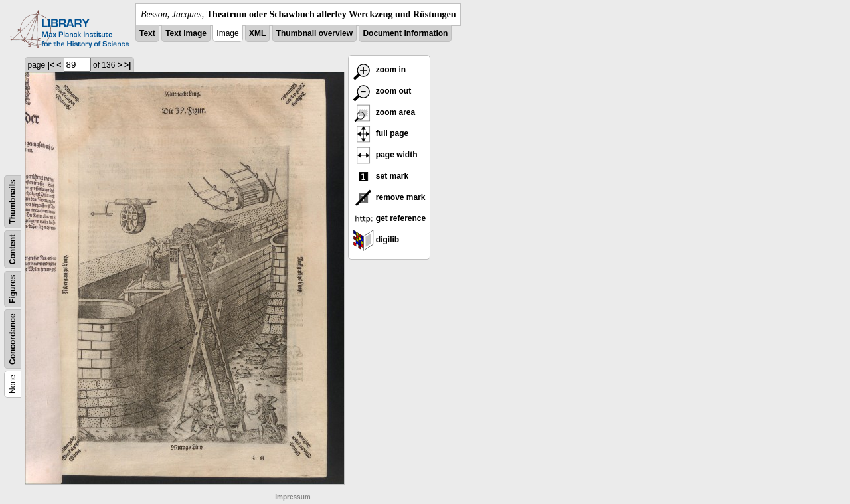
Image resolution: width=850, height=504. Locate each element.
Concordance (13, 339)
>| (127, 65)
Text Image (186, 33)
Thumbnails (13, 202)
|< (51, 65)
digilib (376, 240)
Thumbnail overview (314, 33)
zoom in (380, 70)
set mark (381, 176)
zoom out (382, 91)
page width (385, 155)
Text (147, 33)
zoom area (384, 112)
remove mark (389, 197)
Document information (405, 33)
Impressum (293, 497)
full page (381, 133)
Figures (13, 289)
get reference (389, 218)
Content (13, 249)
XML (257, 33)
